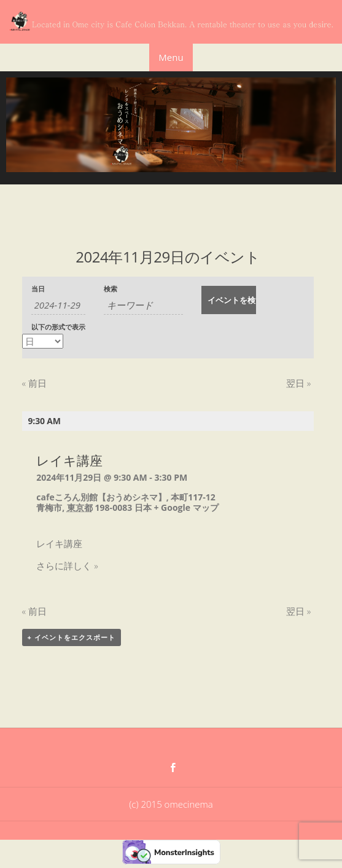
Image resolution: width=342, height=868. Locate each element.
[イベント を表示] (43, 341)
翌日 (298, 383)
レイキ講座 (69, 460)
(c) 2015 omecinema (171, 804)
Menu (171, 57)
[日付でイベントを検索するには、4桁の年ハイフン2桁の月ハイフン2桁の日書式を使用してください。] (59, 305)
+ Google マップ (186, 507)
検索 (111, 289)
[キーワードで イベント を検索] (143, 305)
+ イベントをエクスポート (72, 637)
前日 (34, 383)
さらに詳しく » (67, 566)
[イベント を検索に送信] (229, 300)
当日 (38, 289)
